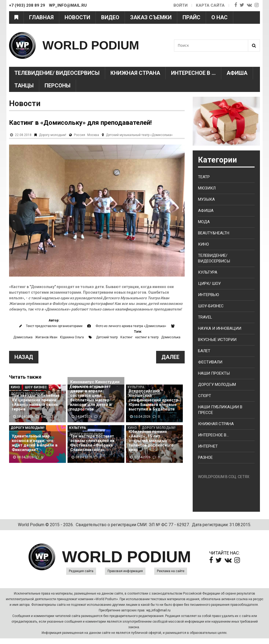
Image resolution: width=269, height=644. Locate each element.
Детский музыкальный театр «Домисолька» (139, 135)
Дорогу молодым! (53, 135)
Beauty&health (214, 233)
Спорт (205, 396)
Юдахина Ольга (72, 337)
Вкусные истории (217, 340)
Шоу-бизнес (211, 306)
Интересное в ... (193, 73)
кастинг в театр (147, 337)
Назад (24, 357)
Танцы (24, 86)
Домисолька (23, 337)
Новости (77, 17)
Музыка (206, 199)
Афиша (237, 73)
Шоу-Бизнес (36, 387)
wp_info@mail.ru (158, 610)
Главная (41, 17)
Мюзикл (207, 188)
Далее (170, 357)
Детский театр (107, 337)
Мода (204, 222)
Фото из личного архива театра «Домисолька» (131, 326)
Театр (204, 177)
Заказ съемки (151, 17)
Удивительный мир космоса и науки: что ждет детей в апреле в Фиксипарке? (35, 443)
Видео (110, 17)
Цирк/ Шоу (209, 284)
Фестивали (210, 362)
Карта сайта (210, 5)
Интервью (209, 295)
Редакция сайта (81, 571)
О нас (219, 17)
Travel (205, 317)
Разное (205, 457)
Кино (15, 387)
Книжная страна (135, 73)
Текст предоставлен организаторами (54, 326)
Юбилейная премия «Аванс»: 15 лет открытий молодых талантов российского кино (151, 441)
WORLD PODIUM (91, 45)
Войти (181, 5)
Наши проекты (214, 373)
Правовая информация (125, 571)
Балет (204, 351)
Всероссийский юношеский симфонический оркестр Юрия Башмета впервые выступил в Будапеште (153, 400)
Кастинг (126, 337)
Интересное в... (213, 435)
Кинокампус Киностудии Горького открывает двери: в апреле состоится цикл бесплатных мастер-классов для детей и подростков (95, 396)
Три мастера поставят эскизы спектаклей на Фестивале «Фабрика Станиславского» (92, 443)
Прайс (191, 17)
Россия (80, 135)
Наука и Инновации (220, 328)
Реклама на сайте (171, 571)
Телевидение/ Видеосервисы (57, 73)
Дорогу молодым (217, 385)
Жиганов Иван (46, 337)
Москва (93, 135)
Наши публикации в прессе (220, 410)
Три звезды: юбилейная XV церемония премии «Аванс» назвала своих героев (36, 402)
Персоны (58, 86)
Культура (78, 428)
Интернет (208, 446)
